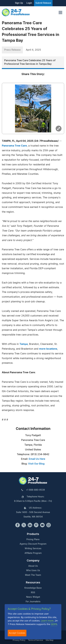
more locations (48, 349)
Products (33, 534)
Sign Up (19, 3)
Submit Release (43, 3)
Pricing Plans (33, 540)
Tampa (24, 344)
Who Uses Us (33, 571)
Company (33, 561)
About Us (33, 566)
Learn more (47, 621)
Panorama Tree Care (14, 146)
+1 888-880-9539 (35, 490)
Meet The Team (33, 575)
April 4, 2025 (33, 50)
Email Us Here (37, 459)
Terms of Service (35, 640)
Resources (33, 583)
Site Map (49, 640)
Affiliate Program (33, 553)
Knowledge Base (33, 588)
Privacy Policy (19, 640)
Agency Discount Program (33, 544)
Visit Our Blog (36, 464)
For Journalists (33, 602)
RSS (33, 593)
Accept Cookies (17, 633)
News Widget (33, 597)
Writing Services (33, 549)
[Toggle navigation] (60, 13)
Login (29, 3)
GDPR (54, 624)
